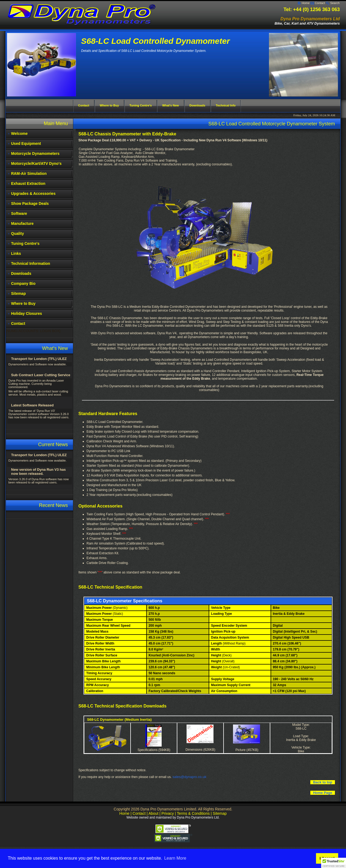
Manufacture (22, 223)
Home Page (323, 793)
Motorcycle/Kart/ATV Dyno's (36, 163)
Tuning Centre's (25, 243)
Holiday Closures (26, 313)
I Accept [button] (327, 858)
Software (19, 213)
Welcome (19, 133)
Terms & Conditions (193, 813)
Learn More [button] (175, 858)
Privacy (168, 813)
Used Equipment (26, 143)
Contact (320, 3)
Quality (17, 233)
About (153, 813)
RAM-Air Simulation (29, 173)
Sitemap (18, 293)
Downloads (21, 273)
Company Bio (23, 283)
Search (335, 3)
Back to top (323, 782)
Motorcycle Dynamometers (35, 153)
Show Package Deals (30, 203)
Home (306, 3)
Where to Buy (23, 303)
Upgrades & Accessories (33, 193)
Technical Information (31, 263)
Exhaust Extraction (28, 183)
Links (16, 253)
